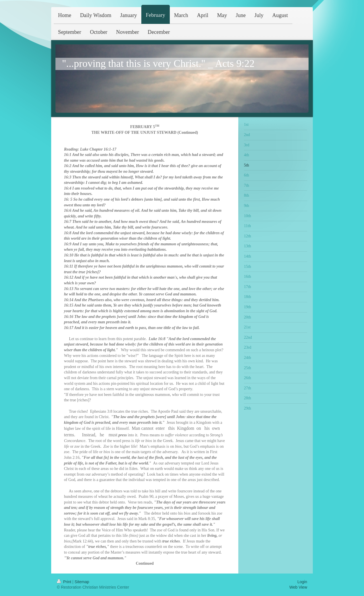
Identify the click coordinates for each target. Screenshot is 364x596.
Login (302, 582)
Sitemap (82, 582)
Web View (298, 587)
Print (65, 582)
